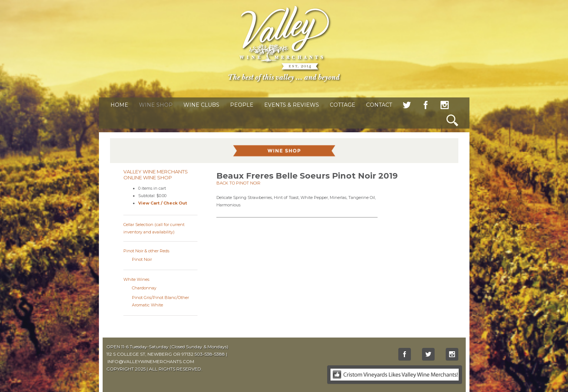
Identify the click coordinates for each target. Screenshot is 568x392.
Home (119, 105)
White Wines (136, 279)
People (242, 105)
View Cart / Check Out (163, 203)
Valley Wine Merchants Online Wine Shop (156, 175)
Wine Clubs (201, 105)
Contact (379, 105)
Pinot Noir (142, 259)
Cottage (343, 105)
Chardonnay (144, 288)
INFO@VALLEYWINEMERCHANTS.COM (151, 361)
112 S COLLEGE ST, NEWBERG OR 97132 (150, 354)
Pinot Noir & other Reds (146, 251)
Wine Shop (156, 105)
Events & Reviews (292, 105)
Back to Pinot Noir (238, 183)
